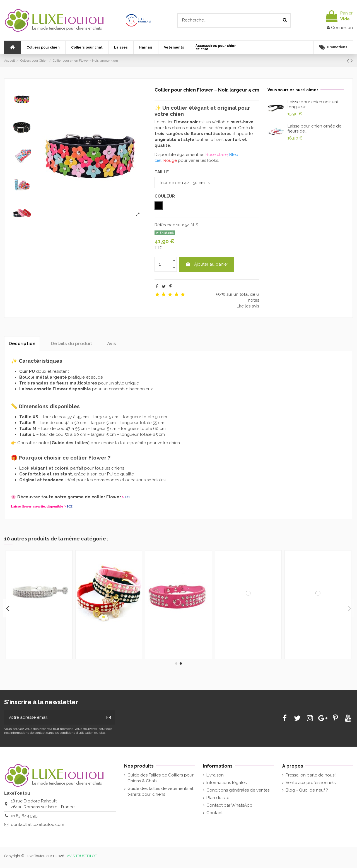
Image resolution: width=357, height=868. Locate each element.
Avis (112, 344)
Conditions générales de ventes (238, 790)
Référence (165, 225)
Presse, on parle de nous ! (311, 775)
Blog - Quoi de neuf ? (307, 790)
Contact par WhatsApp (229, 805)
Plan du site (218, 798)
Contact (214, 813)
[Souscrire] (109, 717)
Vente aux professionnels (311, 783)
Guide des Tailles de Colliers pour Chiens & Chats (161, 778)
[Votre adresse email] (53, 717)
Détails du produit (71, 344)
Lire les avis (248, 306)
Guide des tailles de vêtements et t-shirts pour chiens (160, 791)
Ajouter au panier (207, 264)
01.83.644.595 (24, 816)
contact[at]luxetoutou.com (38, 824)
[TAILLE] (184, 182)
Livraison (215, 775)
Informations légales (226, 783)
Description (22, 344)
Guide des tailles (70, 443)
